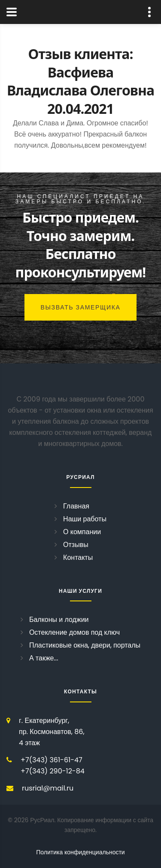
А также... (44, 658)
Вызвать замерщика (80, 307)
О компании (82, 532)
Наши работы (85, 519)
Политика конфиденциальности (80, 852)
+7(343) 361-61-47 (52, 760)
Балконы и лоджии (59, 620)
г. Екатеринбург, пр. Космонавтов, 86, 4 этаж (52, 732)
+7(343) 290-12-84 (53, 771)
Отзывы (76, 545)
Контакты (78, 557)
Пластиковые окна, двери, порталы (85, 645)
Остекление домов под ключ (74, 632)
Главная (76, 506)
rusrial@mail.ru (48, 788)
